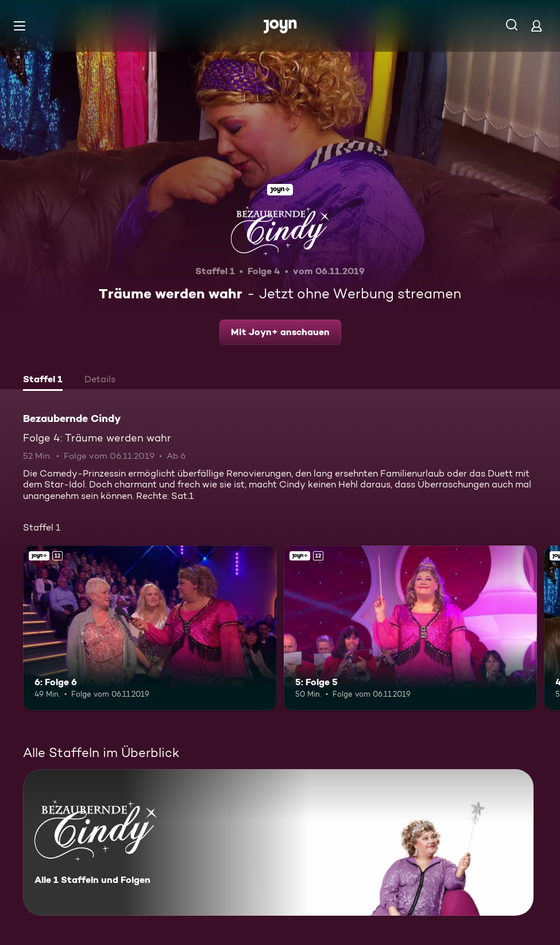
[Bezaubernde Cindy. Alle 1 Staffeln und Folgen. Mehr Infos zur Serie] (278, 842)
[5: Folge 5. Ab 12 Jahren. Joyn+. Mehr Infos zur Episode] (411, 628)
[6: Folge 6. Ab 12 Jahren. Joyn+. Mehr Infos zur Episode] (150, 628)
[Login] (536, 26)
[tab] (43, 381)
